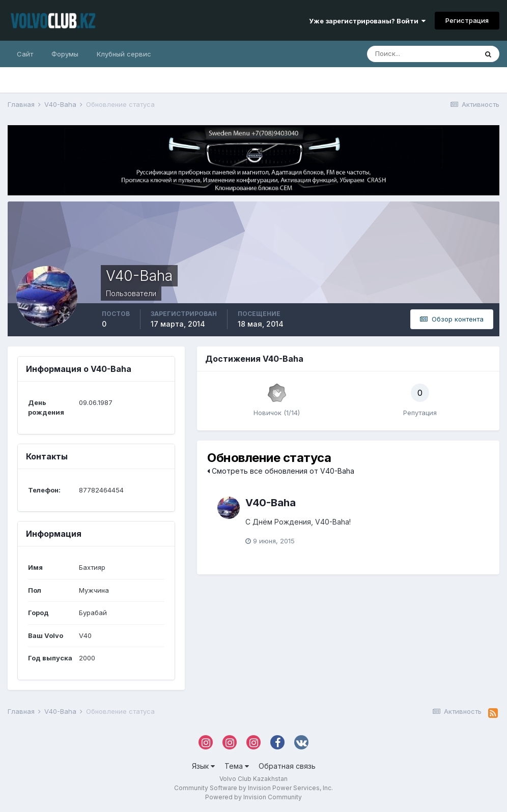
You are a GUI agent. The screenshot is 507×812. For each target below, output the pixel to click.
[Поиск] (422, 54)
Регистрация (467, 20)
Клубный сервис (124, 54)
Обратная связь (287, 766)
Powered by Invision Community (253, 797)
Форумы (65, 54)
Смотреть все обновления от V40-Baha (281, 471)
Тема (237, 766)
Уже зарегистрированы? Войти (367, 21)
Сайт (25, 54)
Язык (203, 766)
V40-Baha (271, 503)
